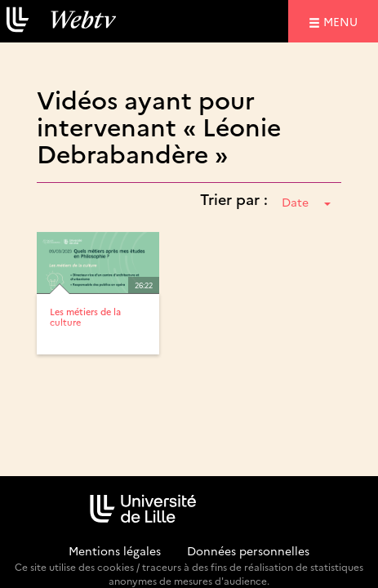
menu (343, 21)
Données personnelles (248, 550)
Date (306, 202)
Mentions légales (115, 550)
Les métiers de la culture (85, 316)
